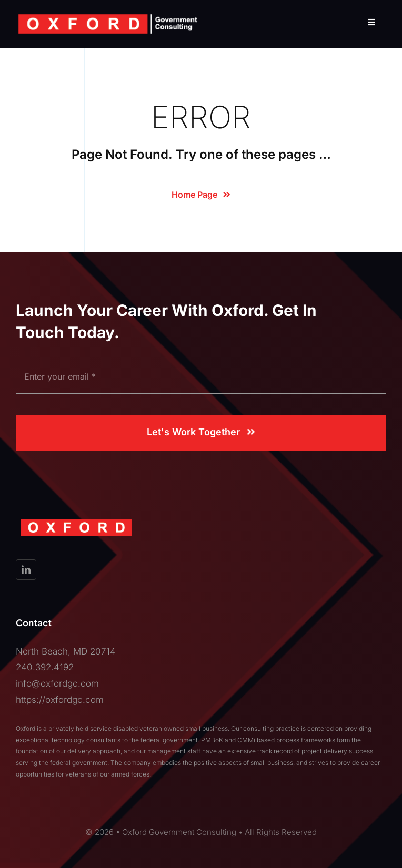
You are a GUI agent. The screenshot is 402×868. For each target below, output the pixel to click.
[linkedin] (26, 570)
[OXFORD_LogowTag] (108, 16)
